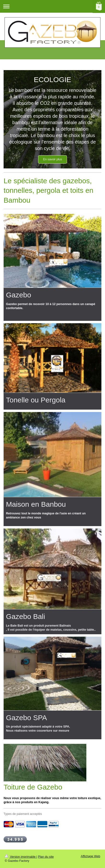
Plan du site (46, 857)
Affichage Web (91, 856)
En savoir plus (52, 159)
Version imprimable (21, 857)
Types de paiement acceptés (23, 814)
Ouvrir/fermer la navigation (52, 6)
